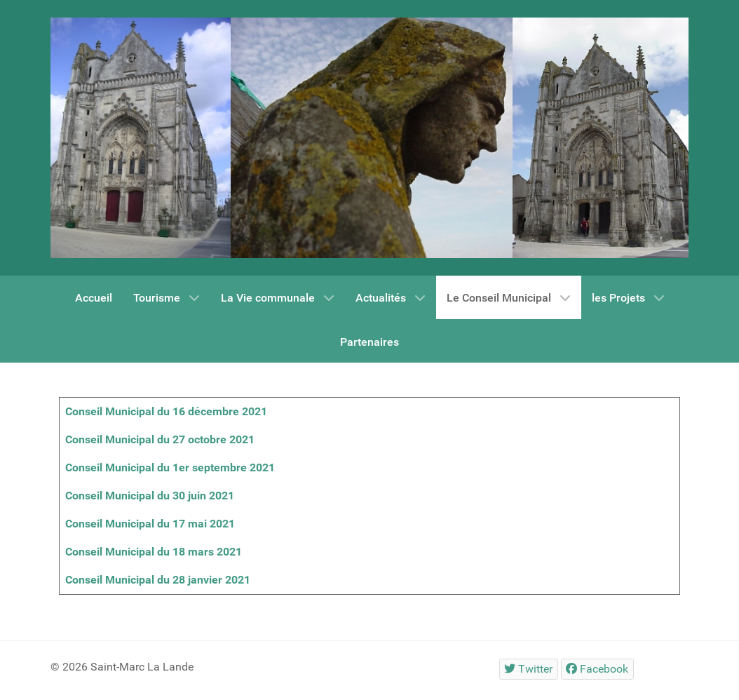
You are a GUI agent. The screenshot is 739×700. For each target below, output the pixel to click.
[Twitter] (529, 669)
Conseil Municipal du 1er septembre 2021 (170, 467)
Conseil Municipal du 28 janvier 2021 (158, 580)
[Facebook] (597, 669)
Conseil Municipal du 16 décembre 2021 (166, 411)
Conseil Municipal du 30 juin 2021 (150, 496)
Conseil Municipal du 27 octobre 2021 (160, 439)
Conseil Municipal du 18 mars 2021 (154, 552)
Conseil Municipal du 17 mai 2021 (150, 524)
